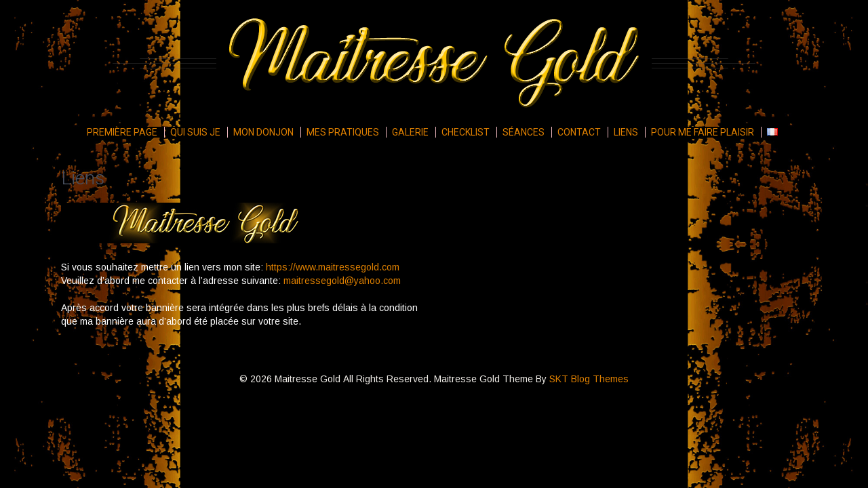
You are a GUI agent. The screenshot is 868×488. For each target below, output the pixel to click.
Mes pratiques (343, 132)
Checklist (466, 132)
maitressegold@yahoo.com (342, 281)
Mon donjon (263, 132)
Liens (626, 132)
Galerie (410, 132)
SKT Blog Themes (589, 379)
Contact (579, 132)
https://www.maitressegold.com (333, 267)
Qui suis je (195, 132)
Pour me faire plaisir (703, 132)
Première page (122, 132)
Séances (524, 132)
